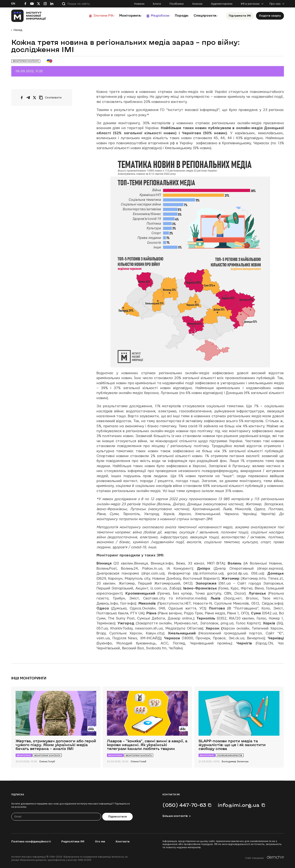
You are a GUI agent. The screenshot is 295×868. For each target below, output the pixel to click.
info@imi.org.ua (239, 805)
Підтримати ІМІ (240, 16)
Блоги (157, 4)
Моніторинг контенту (26, 61)
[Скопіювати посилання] (51, 98)
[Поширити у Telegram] (28, 98)
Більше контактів (175, 816)
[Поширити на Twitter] (35, 98)
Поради (178, 16)
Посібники (177, 4)
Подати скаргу (270, 16)
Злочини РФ (93, 16)
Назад (18, 30)
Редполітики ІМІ (73, 842)
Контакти (123, 842)
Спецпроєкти (204, 16)
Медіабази (154, 16)
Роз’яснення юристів (230, 755)
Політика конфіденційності (31, 842)
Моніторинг (24, 755)
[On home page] (29, 16)
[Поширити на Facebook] (22, 98)
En (13, 4)
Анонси (197, 4)
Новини (139, 4)
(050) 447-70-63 (184, 805)
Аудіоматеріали (222, 4)
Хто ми (100, 842)
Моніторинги (122, 16)
